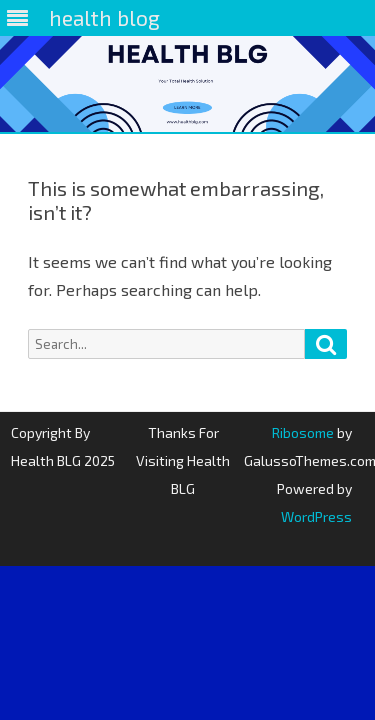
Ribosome (303, 432)
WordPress (316, 516)
